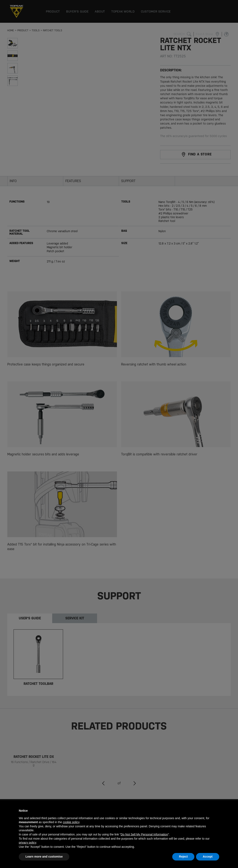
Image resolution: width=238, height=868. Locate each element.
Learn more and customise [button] (44, 857)
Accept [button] (208, 857)
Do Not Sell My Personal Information (144, 834)
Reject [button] (183, 857)
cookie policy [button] (71, 822)
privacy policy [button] (27, 843)
